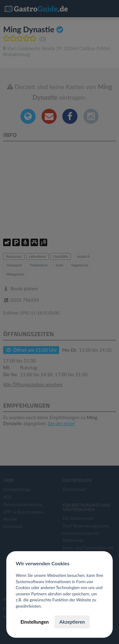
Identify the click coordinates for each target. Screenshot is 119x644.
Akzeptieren (72, 622)
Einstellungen (35, 622)
